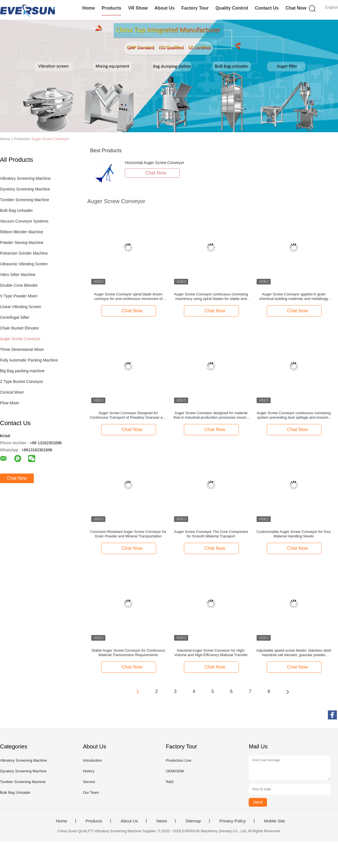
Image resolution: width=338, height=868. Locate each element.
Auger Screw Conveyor (50, 139)
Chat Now (296, 8)
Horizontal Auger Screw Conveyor (154, 163)
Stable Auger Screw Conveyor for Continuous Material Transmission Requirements (128, 653)
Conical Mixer (12, 392)
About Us (165, 8)
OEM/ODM (175, 771)
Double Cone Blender (19, 285)
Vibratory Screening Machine (25, 178)
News (162, 821)
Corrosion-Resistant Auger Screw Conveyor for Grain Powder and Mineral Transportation (128, 534)
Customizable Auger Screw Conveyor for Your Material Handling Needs (294, 534)
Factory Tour (195, 8)
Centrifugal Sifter (15, 317)
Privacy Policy (233, 821)
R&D (170, 782)
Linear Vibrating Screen (21, 307)
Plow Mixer (10, 403)
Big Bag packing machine (22, 371)
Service (89, 782)
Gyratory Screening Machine (25, 189)
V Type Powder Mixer (19, 296)
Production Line (179, 760)
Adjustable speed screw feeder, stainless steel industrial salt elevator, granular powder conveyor (294, 653)
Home (88, 8)
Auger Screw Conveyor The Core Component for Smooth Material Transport (211, 534)
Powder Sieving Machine (22, 243)
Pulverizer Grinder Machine (24, 253)
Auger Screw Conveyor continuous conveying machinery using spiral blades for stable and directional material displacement (211, 297)
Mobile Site (275, 821)
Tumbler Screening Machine (25, 200)
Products (111, 8)
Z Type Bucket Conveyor (22, 382)
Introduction (92, 760)
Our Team (91, 792)
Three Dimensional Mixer (22, 349)
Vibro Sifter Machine (18, 275)
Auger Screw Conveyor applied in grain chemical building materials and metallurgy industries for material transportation (294, 297)
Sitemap (193, 821)
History (88, 771)
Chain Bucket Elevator (20, 328)
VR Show (138, 8)
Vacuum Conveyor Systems (24, 221)
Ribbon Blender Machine (22, 232)
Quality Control (232, 8)
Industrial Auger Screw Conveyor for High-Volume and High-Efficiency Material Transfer (211, 653)
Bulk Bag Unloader (16, 210)
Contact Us (267, 8)
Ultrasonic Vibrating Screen (24, 264)
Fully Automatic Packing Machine (29, 360)
